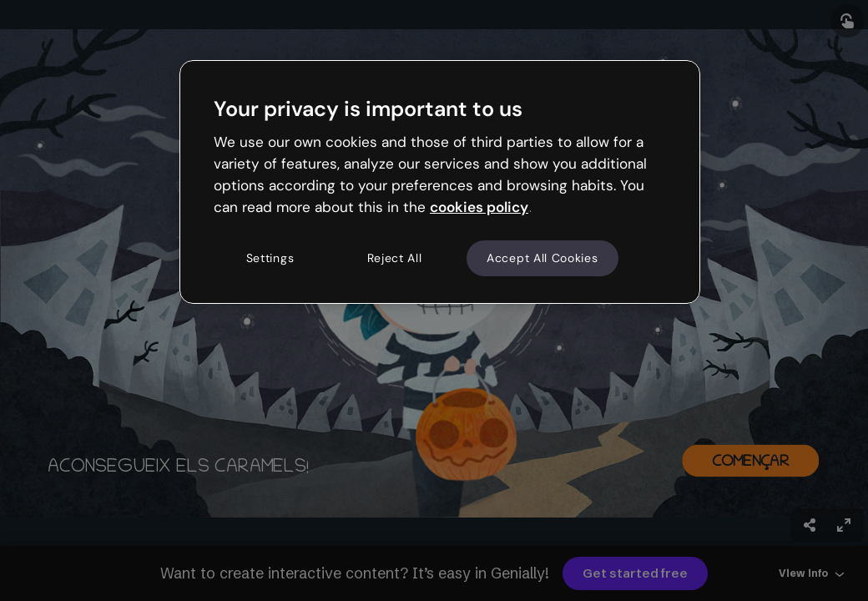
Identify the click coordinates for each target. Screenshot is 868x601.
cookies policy (479, 207)
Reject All (395, 258)
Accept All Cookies (542, 258)
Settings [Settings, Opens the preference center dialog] (270, 258)
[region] (440, 182)
